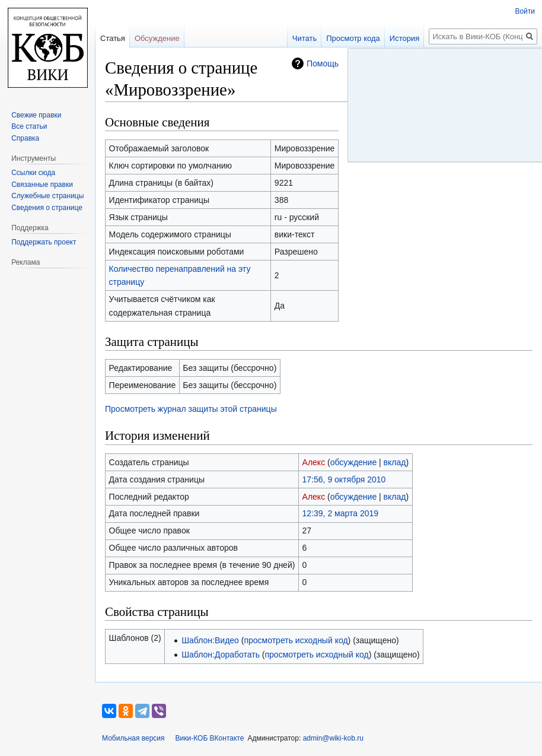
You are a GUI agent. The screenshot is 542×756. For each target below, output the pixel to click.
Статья (113, 38)
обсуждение (353, 462)
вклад (395, 462)
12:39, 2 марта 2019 (340, 513)
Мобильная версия (133, 738)
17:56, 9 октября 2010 (344, 479)
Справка (25, 138)
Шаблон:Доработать (221, 655)
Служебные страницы (47, 196)
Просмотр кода (353, 38)
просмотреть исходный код (296, 640)
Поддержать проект (44, 242)
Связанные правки (42, 185)
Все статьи (29, 126)
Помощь (323, 63)
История (404, 38)
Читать (305, 38)
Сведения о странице (47, 208)
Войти (525, 11)
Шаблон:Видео (210, 640)
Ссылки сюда (33, 173)
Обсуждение (157, 38)
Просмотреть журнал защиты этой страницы (191, 409)
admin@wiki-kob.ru (333, 738)
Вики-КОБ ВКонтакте (210, 738)
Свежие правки (36, 115)
